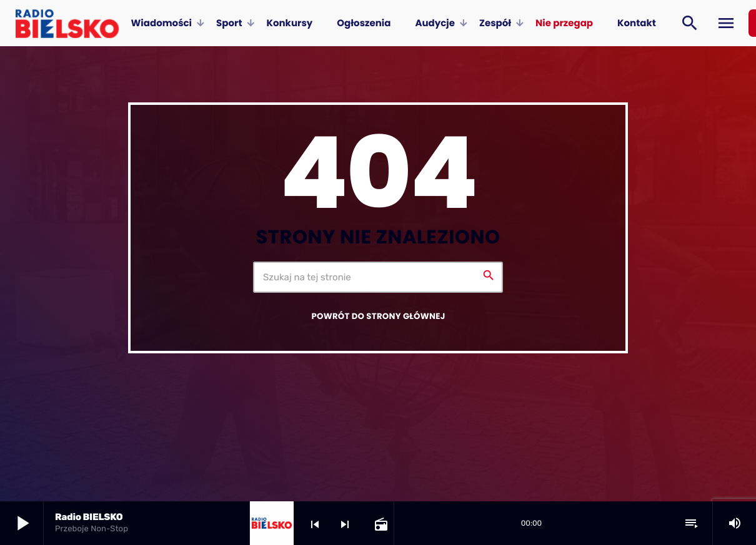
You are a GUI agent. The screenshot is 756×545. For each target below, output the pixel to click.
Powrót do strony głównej (378, 316)
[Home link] (67, 23)
